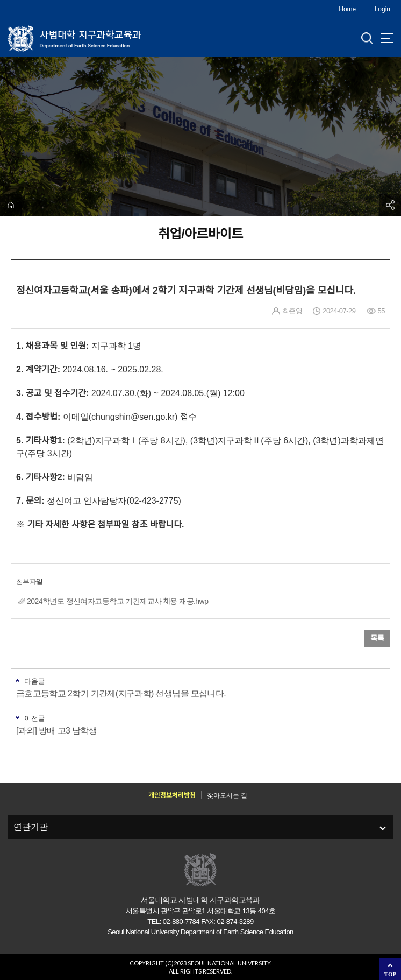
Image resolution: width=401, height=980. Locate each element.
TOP (390, 974)
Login (382, 9)
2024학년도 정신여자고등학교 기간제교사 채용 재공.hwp (117, 601)
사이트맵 (387, 38)
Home (347, 9)
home (11, 205)
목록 (377, 638)
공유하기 (390, 205)
